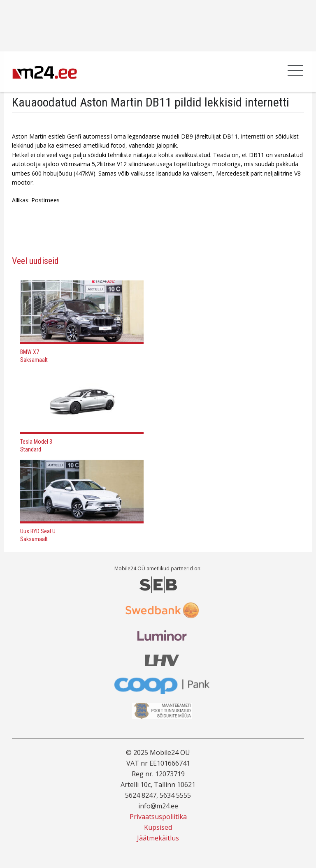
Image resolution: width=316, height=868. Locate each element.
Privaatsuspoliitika (158, 817)
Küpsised (158, 827)
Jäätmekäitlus (158, 838)
